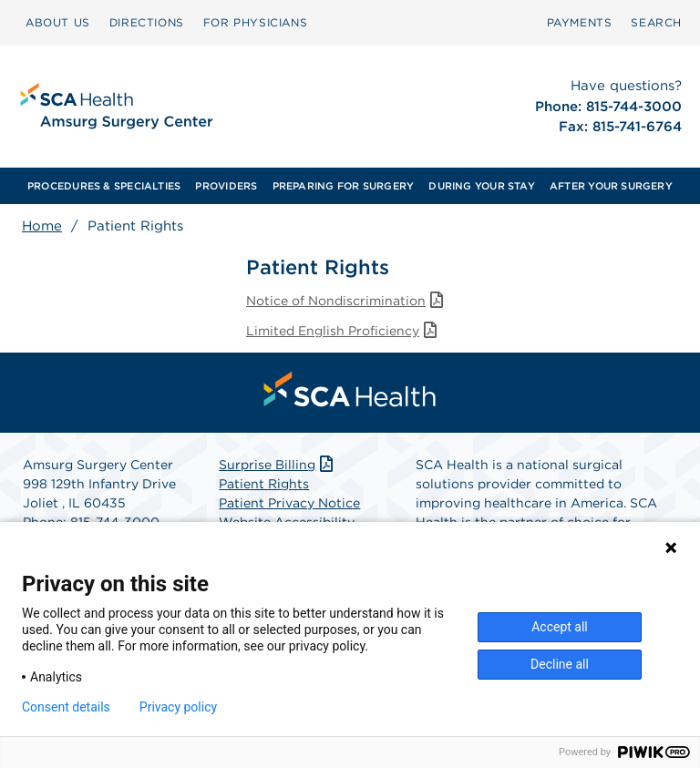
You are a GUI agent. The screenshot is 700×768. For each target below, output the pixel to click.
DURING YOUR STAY (482, 186)
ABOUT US (58, 22)
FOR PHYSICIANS (255, 22)
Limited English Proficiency (343, 331)
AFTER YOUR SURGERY (611, 186)
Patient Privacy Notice (289, 503)
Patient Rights (264, 484)
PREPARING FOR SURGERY (344, 186)
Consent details (66, 707)
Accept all (560, 627)
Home (42, 226)
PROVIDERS (226, 186)
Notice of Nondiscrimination (346, 301)
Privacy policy (178, 707)
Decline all (560, 664)
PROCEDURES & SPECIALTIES (104, 186)
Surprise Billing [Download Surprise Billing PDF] (278, 465)
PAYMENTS (580, 22)
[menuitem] (58, 23)
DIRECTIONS (147, 22)
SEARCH (656, 22)
